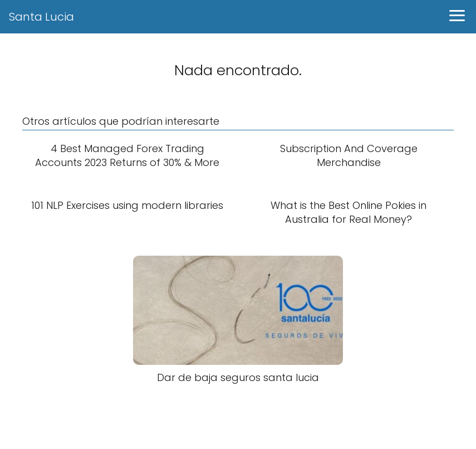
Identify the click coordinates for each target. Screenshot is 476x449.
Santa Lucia (41, 17)
